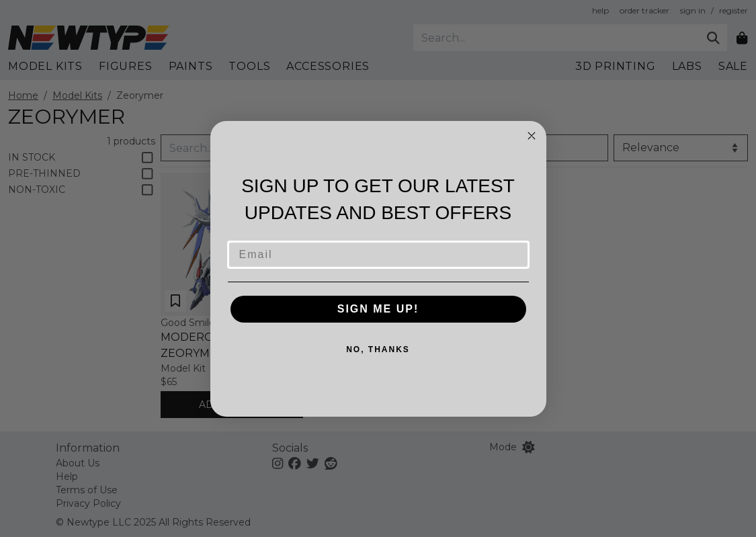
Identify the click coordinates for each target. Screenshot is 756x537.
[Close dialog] (532, 136)
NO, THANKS (378, 349)
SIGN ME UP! (378, 309)
